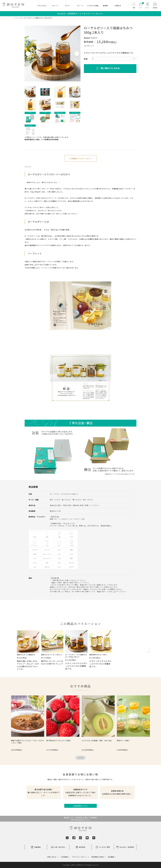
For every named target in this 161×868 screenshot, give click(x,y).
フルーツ (55, 6)
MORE (81, 758)
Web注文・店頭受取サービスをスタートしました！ (81, 13)
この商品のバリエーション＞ (80, 158)
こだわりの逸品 (93, 6)
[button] (13, 651)
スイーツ (80, 6)
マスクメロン (42, 6)
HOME (16, 18)
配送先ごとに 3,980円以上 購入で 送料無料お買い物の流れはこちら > (81, 819)
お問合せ (118, 6)
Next (77, 54)
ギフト (67, 6)
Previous (28, 54)
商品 (21, 18)
